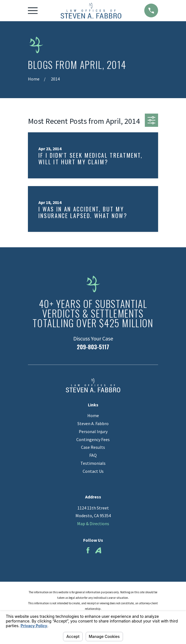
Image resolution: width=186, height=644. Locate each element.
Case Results (93, 447)
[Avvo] (98, 550)
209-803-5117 (93, 347)
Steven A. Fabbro (93, 423)
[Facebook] (88, 550)
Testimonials (93, 463)
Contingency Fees (93, 439)
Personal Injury (93, 431)
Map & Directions (93, 524)
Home (93, 415)
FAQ (93, 455)
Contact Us (93, 471)
